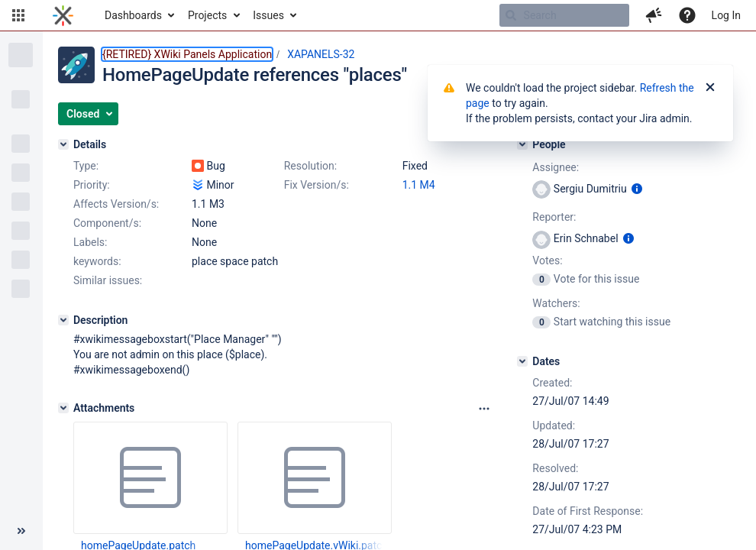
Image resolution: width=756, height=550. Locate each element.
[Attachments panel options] (484, 409)
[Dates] (522, 361)
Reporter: (554, 217)
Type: (86, 166)
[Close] (710, 88)
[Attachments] (63, 408)
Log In (726, 15)
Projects (207, 15)
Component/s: (107, 223)
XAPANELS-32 (321, 54)
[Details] (63, 144)
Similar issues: (108, 280)
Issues (268, 15)
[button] (18, 15)
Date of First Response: (588, 511)
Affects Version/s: (116, 204)
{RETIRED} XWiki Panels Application (187, 54)
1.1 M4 (419, 185)
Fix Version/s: (317, 185)
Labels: (90, 242)
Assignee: (556, 167)
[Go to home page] (63, 15)
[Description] (63, 320)
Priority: (92, 185)
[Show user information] (637, 189)
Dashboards (133, 15)
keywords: (97, 261)
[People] (522, 144)
